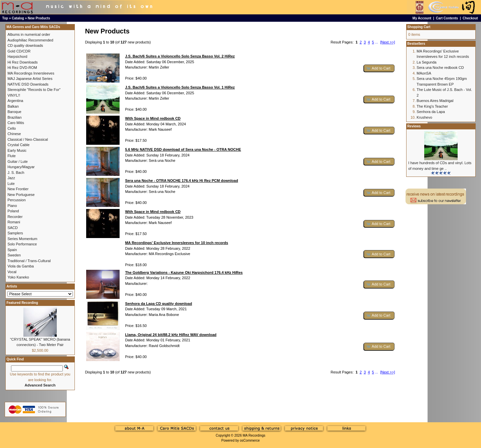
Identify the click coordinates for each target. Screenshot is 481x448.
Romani (14, 222)
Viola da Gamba (21, 266)
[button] (379, 68)
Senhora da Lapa (431, 112)
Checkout (470, 18)
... (377, 42)
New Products (39, 18)
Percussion (16, 200)
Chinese (14, 134)
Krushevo (424, 117)
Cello (12, 128)
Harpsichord (17, 57)
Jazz (11, 178)
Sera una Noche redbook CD (440, 68)
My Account (422, 18)
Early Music (17, 150)
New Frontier (18, 189)
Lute (11, 184)
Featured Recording (22, 303)
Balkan (13, 106)
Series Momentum (22, 239)
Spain (12, 250)
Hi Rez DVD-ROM (22, 68)
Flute (11, 156)
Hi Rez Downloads (22, 62)
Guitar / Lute (18, 161)
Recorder (15, 217)
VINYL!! (14, 95)
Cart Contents (447, 18)
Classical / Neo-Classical (28, 139)
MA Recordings (254, 435)
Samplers (15, 233)
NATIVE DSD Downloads (28, 84)
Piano (12, 206)
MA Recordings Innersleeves (31, 73)
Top (5, 18)
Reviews (414, 126)
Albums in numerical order (29, 34)
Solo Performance (22, 244)
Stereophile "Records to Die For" (34, 90)
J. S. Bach (16, 173)
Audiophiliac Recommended (30, 40)
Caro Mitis (16, 123)
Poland (13, 211)
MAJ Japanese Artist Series (30, 79)
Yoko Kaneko (18, 277)
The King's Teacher (432, 106)
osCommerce (250, 440)
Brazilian (14, 117)
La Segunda (426, 62)
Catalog (18, 18)
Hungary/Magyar (21, 167)
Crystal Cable (18, 145)
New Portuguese (21, 195)
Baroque (14, 112)
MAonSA (424, 73)
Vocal (12, 272)
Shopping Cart (419, 27)
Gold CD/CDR (19, 51)
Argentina (15, 101)
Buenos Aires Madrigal (435, 101)
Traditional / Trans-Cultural (29, 261)
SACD (13, 228)
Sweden (14, 255)
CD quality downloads (25, 45)
